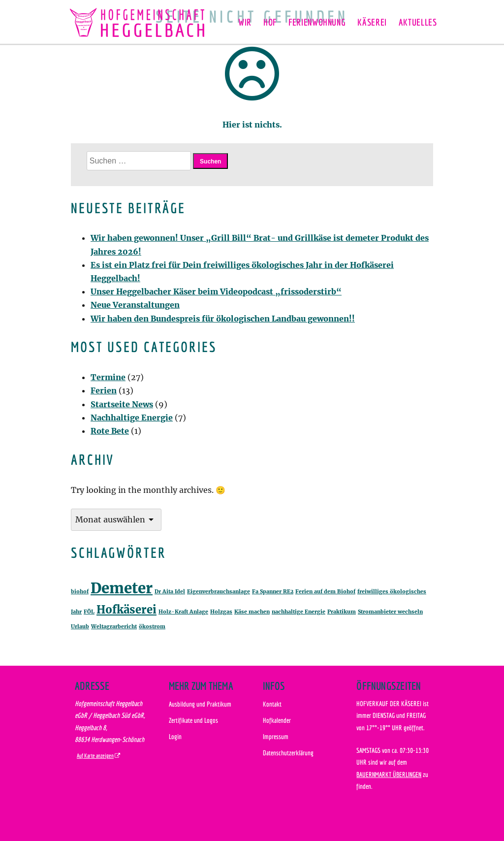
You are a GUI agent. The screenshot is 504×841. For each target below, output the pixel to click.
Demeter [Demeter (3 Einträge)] (122, 588)
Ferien (104, 390)
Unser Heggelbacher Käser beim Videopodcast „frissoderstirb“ (216, 291)
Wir (245, 22)
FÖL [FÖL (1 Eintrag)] (89, 612)
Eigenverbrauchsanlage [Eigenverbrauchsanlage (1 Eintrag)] (219, 592)
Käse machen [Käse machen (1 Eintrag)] (252, 612)
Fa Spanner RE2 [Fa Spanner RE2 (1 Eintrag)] (273, 592)
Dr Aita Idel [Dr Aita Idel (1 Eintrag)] (170, 592)
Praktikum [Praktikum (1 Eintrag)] (342, 612)
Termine (108, 377)
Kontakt (272, 704)
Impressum (276, 736)
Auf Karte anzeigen (95, 756)
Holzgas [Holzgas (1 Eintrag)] (221, 612)
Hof (270, 22)
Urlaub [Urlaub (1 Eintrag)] (80, 627)
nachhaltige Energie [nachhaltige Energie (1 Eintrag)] (299, 612)
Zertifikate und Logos (193, 720)
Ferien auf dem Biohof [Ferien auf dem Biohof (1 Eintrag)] (325, 592)
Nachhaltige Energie (132, 418)
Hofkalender (277, 720)
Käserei (372, 22)
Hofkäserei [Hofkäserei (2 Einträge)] (126, 610)
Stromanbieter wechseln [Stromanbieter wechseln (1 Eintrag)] (390, 612)
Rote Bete (110, 431)
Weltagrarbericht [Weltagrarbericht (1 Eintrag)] (114, 627)
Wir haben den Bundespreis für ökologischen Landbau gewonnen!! (223, 319)
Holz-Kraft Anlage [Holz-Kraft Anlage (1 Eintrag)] (183, 612)
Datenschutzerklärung (288, 753)
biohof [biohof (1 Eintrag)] (80, 592)
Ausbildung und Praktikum (200, 704)
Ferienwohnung (317, 22)
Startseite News (122, 404)
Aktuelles (418, 22)
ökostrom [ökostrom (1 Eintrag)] (152, 627)
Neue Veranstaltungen (135, 305)
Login (175, 736)
